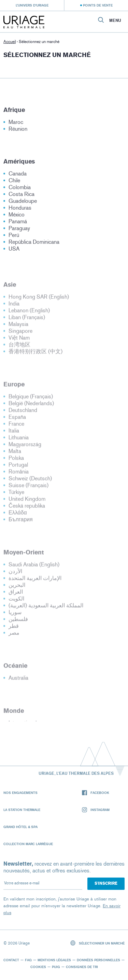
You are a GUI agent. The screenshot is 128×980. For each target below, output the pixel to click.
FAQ (28, 960)
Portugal (18, 467)
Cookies (38, 967)
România (19, 474)
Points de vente (98, 5)
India (14, 306)
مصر (14, 635)
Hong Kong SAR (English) (39, 299)
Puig (56, 967)
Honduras (20, 209)
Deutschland (23, 412)
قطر (14, 628)
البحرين (17, 587)
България (21, 522)
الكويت (16, 601)
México (17, 216)
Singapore (20, 333)
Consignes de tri (82, 967)
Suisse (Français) (29, 487)
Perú (14, 237)
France (16, 426)
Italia (14, 433)
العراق (16, 594)
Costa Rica (22, 196)
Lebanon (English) (29, 313)
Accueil (10, 42)
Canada (18, 175)
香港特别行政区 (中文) (35, 354)
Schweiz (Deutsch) (30, 481)
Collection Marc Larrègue (28, 844)
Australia (18, 680)
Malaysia (18, 326)
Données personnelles (98, 960)
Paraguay (19, 230)
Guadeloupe (23, 203)
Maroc (16, 124)
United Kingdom (27, 501)
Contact (11, 960)
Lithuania (19, 440)
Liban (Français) (27, 319)
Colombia (20, 189)
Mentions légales (54, 960)
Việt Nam (19, 340)
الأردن (15, 573)
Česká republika (27, 508)
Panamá (18, 223)
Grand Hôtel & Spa (20, 827)
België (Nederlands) (31, 405)
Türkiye (16, 494)
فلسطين (18, 621)
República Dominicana (34, 244)
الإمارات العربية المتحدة (35, 580)
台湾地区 (19, 347)
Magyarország (25, 446)
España (17, 419)
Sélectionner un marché (98, 943)
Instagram (96, 810)
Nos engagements (20, 793)
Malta (15, 453)
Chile (14, 182)
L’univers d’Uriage (32, 5)
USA (14, 250)
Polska (16, 460)
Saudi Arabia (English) (34, 567)
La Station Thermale (22, 810)
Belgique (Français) (31, 399)
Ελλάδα (18, 515)
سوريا (15, 614)
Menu (115, 20)
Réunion (18, 131)
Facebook (96, 793)
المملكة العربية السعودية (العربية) (46, 608)
